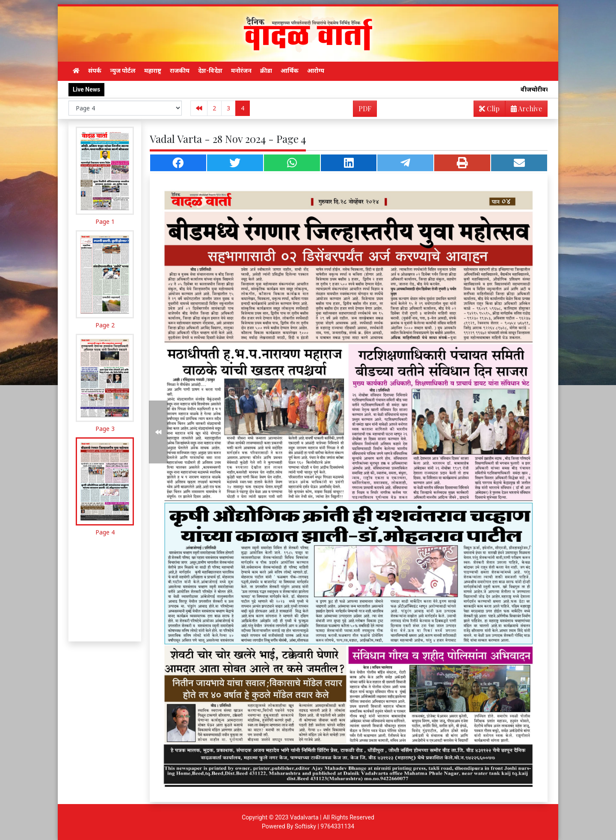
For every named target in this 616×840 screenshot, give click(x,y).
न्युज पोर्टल (123, 71)
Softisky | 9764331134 (324, 826)
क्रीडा (266, 71)
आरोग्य (316, 71)
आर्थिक (290, 71)
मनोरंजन (241, 71)
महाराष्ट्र (153, 71)
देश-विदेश (210, 71)
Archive (524, 110)
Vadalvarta (304, 817)
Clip (489, 108)
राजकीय (180, 71)
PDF (365, 108)
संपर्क (95, 71)
